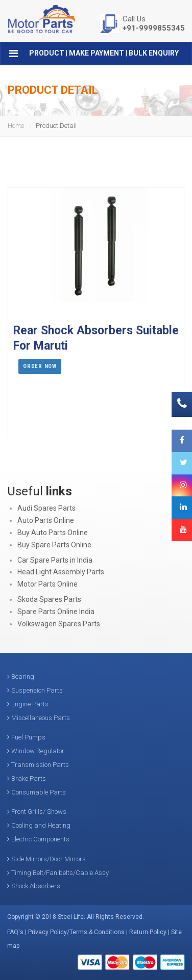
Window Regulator (36, 751)
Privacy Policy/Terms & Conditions (76, 932)
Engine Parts (28, 704)
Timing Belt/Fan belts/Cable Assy (58, 873)
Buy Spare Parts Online (54, 545)
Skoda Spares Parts (49, 599)
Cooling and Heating (39, 825)
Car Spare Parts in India (55, 560)
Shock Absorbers (34, 886)
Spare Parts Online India (56, 612)
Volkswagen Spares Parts (59, 624)
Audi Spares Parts (46, 508)
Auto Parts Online (46, 520)
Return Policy (148, 932)
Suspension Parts (35, 690)
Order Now (40, 366)
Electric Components (38, 839)
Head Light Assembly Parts (61, 572)
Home (16, 126)
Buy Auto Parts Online (53, 533)
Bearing (21, 677)
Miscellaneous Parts (39, 718)
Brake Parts (27, 778)
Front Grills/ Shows (37, 812)
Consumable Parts (37, 792)
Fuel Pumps (26, 737)
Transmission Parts (38, 765)
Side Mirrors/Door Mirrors (46, 859)
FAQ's (15, 932)
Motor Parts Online (47, 584)
